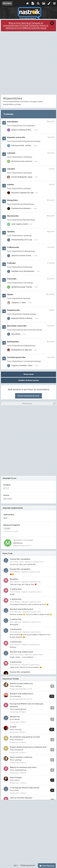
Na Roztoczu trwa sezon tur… (22, 161)
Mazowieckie (13, 216)
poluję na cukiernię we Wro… (22, 130)
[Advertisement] (28, 64)
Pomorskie (12, 279)
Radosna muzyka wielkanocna (21, 684)
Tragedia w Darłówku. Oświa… (22, 366)
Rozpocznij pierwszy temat (28, 396)
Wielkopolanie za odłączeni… (22, 350)
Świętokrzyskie (14, 310)
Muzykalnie (14, 579)
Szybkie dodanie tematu (29, 380)
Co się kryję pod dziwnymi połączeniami (25, 788)
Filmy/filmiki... (16, 334)
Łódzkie (11, 185)
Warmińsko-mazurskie (17, 326)
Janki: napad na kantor (20, 224)
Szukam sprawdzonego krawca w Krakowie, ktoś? (28, 747)
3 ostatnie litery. (16, 589)
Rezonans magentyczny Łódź (22, 193)
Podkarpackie (13, 247)
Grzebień (13, 727)
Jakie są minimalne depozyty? (21, 798)
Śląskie (10, 294)
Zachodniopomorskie (16, 357)
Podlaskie (11, 263)
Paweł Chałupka (16, 778)
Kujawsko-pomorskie (16, 137)
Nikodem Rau (15, 717)
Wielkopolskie (13, 342)
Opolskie (11, 232)
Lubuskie (11, 169)
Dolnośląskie (13, 122)
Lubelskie (11, 153)
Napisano (34, 562)
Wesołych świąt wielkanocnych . (22, 609)
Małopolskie (12, 200)
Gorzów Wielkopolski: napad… (22, 177)
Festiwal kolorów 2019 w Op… (22, 240)
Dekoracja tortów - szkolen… (22, 146)
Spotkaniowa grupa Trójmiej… (22, 287)
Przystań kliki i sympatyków (20, 559)
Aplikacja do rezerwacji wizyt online (23, 767)
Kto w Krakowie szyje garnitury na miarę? (25, 737)
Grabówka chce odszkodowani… (23, 271)
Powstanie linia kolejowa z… (22, 208)
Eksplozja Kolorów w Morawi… (22, 318)
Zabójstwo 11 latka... (19, 303)
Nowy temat (29, 374)
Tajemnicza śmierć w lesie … (22, 256)
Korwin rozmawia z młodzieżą (21, 757)
